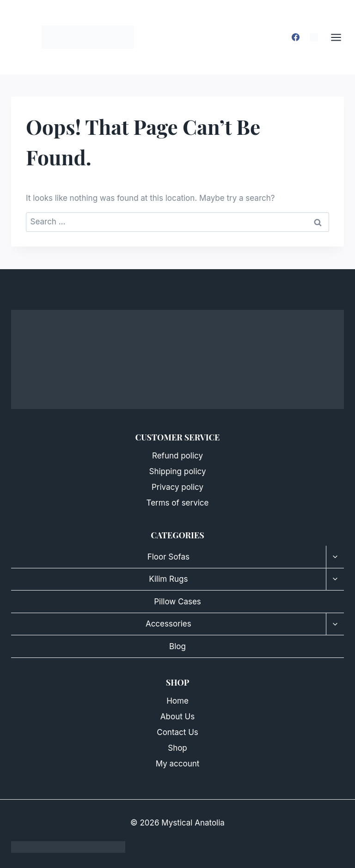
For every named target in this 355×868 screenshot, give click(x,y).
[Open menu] (341, 37)
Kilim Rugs (168, 579)
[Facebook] (296, 37)
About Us (177, 717)
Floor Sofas (168, 557)
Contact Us (177, 732)
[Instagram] (314, 37)
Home (177, 701)
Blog (177, 646)
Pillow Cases (177, 602)
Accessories (168, 624)
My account (178, 764)
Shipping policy (177, 471)
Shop (177, 748)
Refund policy (177, 456)
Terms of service (178, 503)
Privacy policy (177, 487)
